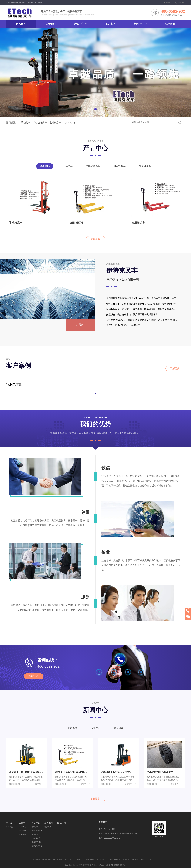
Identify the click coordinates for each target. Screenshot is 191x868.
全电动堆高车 (37, 846)
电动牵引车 (63, 123)
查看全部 (45, 168)
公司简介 (10, 827)
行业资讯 (95, 730)
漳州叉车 (80, 859)
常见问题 (118, 730)
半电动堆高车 (33, 123)
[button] (21, 72)
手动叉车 (19, 123)
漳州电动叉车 (69, 859)
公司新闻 (73, 730)
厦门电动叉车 (102, 859)
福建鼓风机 (90, 859)
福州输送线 (57, 859)
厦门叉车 (126, 859)
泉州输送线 (47, 859)
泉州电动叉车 (115, 859)
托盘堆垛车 (145, 168)
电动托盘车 (49, 123)
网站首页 (21, 24)
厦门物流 (135, 859)
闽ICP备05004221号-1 (118, 865)
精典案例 (48, 827)
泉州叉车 (144, 859)
